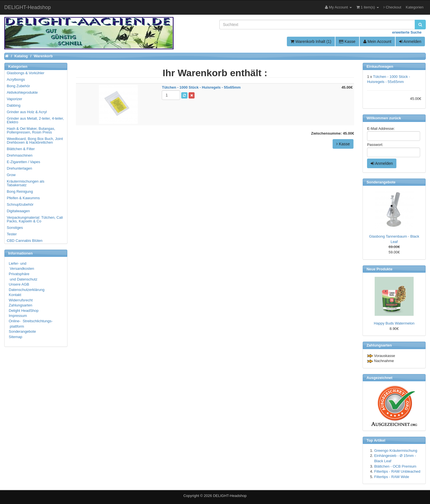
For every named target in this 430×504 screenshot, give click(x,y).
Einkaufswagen (380, 66)
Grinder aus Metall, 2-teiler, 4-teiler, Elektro (35, 120)
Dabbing (14, 105)
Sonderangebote (22, 331)
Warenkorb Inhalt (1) (311, 41)
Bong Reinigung (20, 191)
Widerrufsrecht (21, 300)
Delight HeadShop (24, 311)
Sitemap (16, 337)
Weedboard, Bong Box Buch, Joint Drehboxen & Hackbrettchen (35, 141)
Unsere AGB (19, 284)
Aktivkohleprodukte (22, 92)
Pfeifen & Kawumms (23, 198)
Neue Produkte (379, 269)
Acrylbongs (16, 79)
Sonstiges (15, 228)
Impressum (18, 316)
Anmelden (410, 41)
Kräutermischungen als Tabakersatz (26, 183)
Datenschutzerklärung (27, 290)
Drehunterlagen (19, 168)
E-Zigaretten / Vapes (23, 162)
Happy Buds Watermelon (394, 323)
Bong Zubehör (18, 86)
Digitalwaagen (18, 211)
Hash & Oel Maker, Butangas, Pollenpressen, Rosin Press (31, 130)
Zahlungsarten (20, 305)
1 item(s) (368, 7)
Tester (12, 234)
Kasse (347, 41)
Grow (11, 175)
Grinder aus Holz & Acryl (27, 112)
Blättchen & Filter (21, 149)
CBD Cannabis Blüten (25, 241)
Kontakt (15, 295)
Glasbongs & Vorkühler (26, 73)
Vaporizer (15, 99)
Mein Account (377, 41)
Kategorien (415, 7)
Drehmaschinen (20, 155)
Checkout (392, 7)
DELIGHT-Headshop (230, 496)
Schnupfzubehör (20, 204)
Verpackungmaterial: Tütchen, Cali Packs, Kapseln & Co (35, 219)
